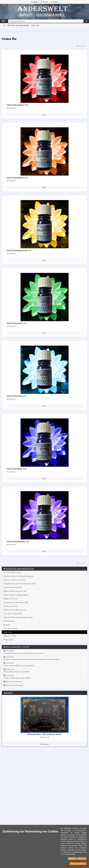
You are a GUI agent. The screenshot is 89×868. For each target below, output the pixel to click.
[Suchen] (86, 21)
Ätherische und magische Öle (20, 569)
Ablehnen (72, 859)
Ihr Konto (44, 2)
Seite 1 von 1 (81, 46)
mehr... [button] (44, 115)
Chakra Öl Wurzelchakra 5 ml (17, 105)
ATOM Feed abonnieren (13, 685)
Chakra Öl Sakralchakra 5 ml (17, 178)
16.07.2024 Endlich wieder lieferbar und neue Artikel (19, 664)
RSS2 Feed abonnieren (13, 682)
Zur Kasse (34, 2)
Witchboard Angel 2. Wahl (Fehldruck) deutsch (44, 734)
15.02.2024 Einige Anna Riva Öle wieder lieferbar (17, 677)
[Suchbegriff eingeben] (46, 21)
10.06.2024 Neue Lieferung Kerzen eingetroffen (17, 670)
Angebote (8, 693)
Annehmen (82, 859)
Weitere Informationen (78, 864)
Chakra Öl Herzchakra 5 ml (16, 323)
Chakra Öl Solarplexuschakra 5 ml (19, 250)
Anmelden (55, 2)
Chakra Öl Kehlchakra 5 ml (16, 396)
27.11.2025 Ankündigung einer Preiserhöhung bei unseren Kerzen (24, 652)
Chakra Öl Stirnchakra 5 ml (17, 469)
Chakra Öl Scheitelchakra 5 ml (18, 541)
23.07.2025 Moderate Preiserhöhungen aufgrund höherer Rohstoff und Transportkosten (32, 658)
